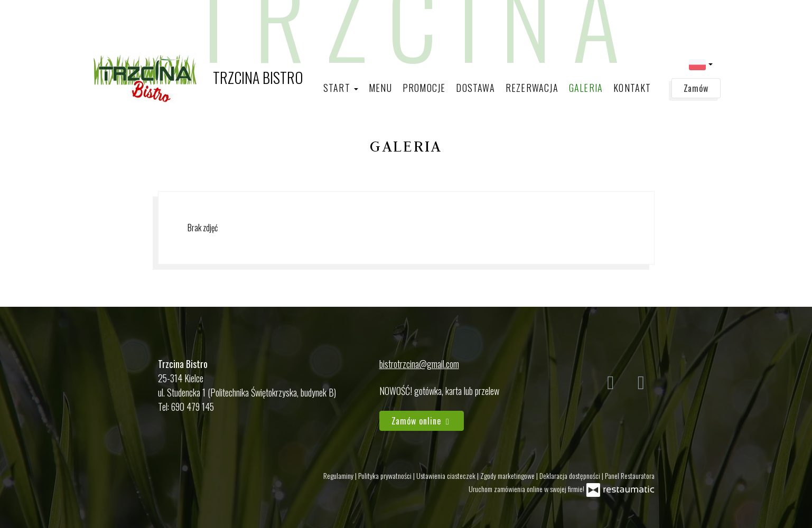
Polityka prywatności (386, 475)
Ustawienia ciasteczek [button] (447, 475)
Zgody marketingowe (508, 475)
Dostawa (475, 88)
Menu (380, 88)
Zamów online (422, 421)
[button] (701, 64)
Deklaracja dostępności (571, 475)
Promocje (424, 88)
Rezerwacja (532, 88)
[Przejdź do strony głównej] (197, 78)
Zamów (696, 88)
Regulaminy (339, 475)
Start (341, 88)
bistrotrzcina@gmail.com (419, 364)
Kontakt (632, 88)
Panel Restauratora (630, 475)
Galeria (586, 88)
